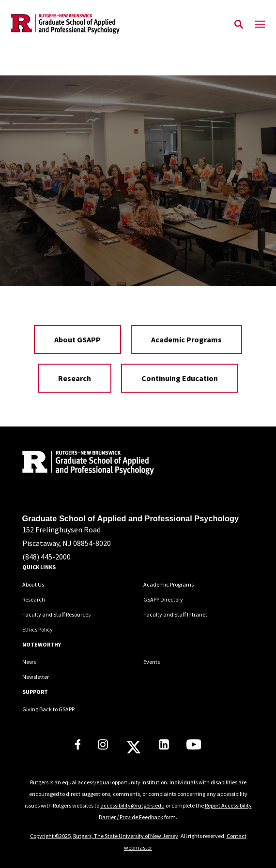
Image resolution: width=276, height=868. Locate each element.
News (29, 662)
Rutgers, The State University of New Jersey (126, 836)
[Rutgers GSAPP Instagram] (103, 747)
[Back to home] (88, 464)
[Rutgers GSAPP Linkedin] (164, 747)
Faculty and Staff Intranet (175, 614)
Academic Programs (186, 339)
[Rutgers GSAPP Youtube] (194, 747)
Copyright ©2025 (50, 836)
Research (75, 378)
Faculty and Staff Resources (56, 614)
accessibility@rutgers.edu (132, 805)
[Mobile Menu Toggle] (260, 25)
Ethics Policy (38, 629)
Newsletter (36, 677)
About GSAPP (77, 339)
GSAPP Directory (163, 599)
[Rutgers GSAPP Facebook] (78, 747)
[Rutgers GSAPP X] (134, 750)
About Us (33, 584)
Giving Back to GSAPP (48, 709)
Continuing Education (180, 378)
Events (152, 662)
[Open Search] (239, 25)
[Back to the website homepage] (65, 24)
